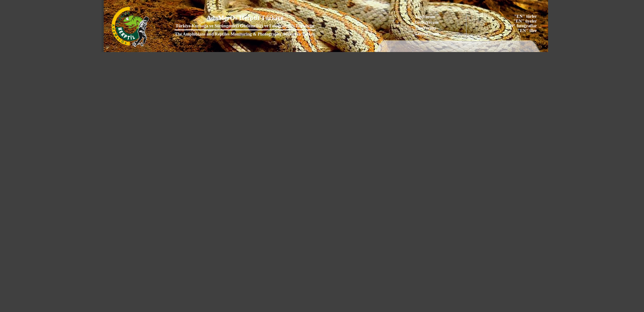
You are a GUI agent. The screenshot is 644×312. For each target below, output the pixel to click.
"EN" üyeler (525, 21)
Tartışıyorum (427, 34)
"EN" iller (527, 31)
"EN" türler (526, 16)
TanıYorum (425, 28)
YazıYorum (425, 17)
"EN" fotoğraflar (521, 26)
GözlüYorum (427, 22)
